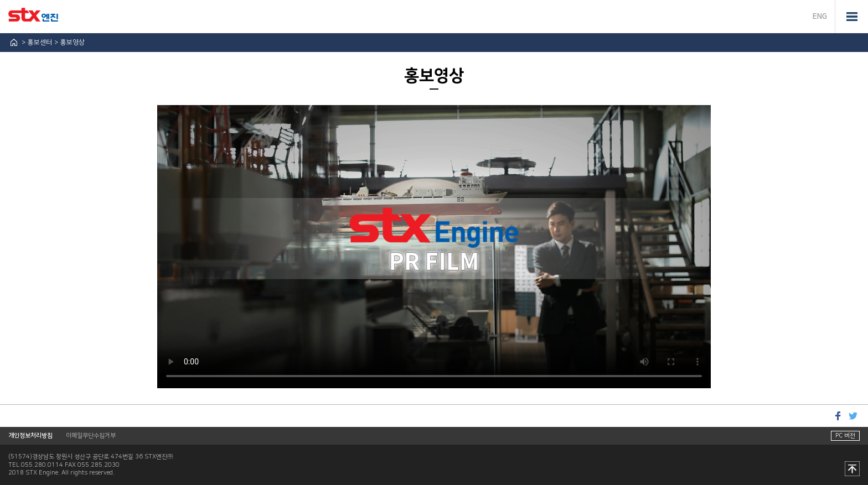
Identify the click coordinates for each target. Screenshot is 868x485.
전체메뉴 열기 (851, 17)
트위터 (853, 416)
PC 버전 (845, 436)
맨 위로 (852, 470)
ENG (820, 17)
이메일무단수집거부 (91, 436)
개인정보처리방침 (30, 436)
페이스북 (838, 416)
